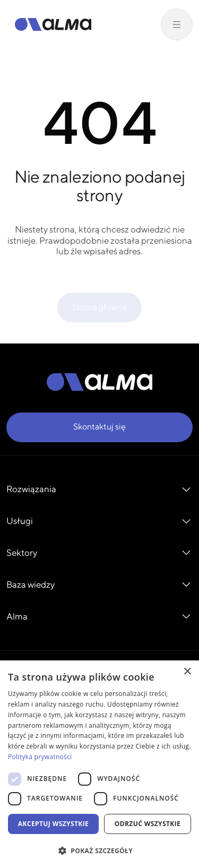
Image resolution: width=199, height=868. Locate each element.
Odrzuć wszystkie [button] (148, 824)
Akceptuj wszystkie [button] (53, 824)
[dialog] (99, 764)
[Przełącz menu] (177, 24)
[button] (99, 850)
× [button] (187, 672)
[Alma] (53, 24)
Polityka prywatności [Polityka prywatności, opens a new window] (40, 757)
